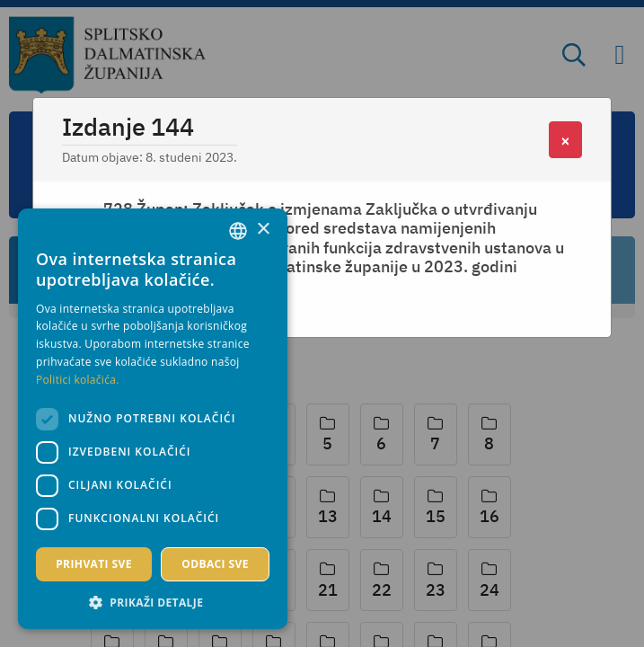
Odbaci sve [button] (215, 564)
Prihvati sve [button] (94, 564)
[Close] (565, 140)
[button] (153, 602)
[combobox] (238, 231)
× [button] (263, 230)
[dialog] (153, 419)
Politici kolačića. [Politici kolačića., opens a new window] (78, 380)
